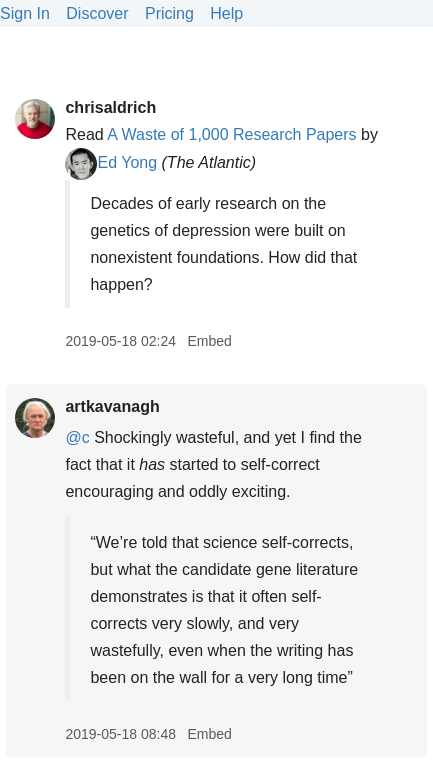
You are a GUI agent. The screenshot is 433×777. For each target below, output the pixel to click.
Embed (209, 341)
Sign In (25, 13)
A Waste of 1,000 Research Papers (231, 134)
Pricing (169, 13)
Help (226, 13)
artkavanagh (112, 406)
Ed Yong (111, 162)
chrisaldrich (110, 107)
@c (77, 437)
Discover (97, 13)
